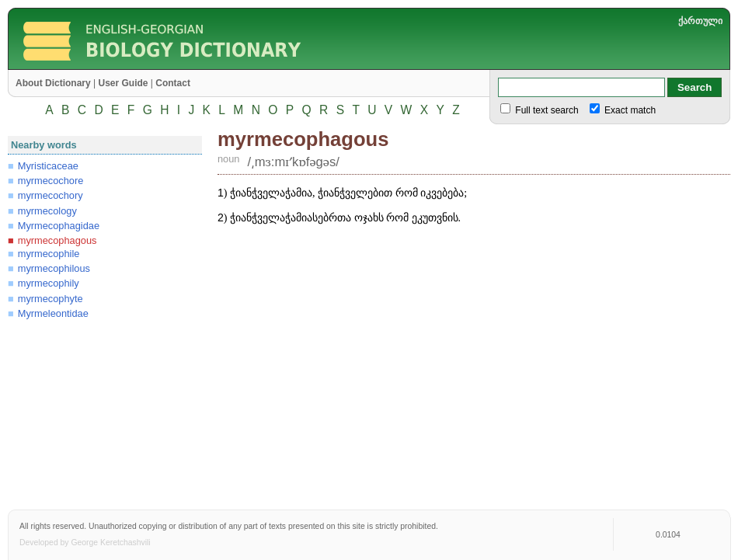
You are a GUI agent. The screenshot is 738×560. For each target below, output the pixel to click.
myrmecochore (51, 181)
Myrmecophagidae (59, 226)
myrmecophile (49, 254)
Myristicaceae (48, 166)
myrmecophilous (54, 268)
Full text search (546, 110)
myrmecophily (49, 283)
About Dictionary (53, 83)
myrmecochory (50, 195)
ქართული (700, 21)
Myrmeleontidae (53, 313)
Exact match (629, 110)
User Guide (123, 83)
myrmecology (47, 211)
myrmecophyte (50, 299)
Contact (173, 83)
